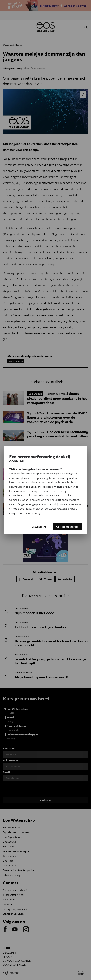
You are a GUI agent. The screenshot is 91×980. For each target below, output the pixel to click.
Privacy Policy (33, 513)
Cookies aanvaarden (67, 527)
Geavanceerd (39, 527)
